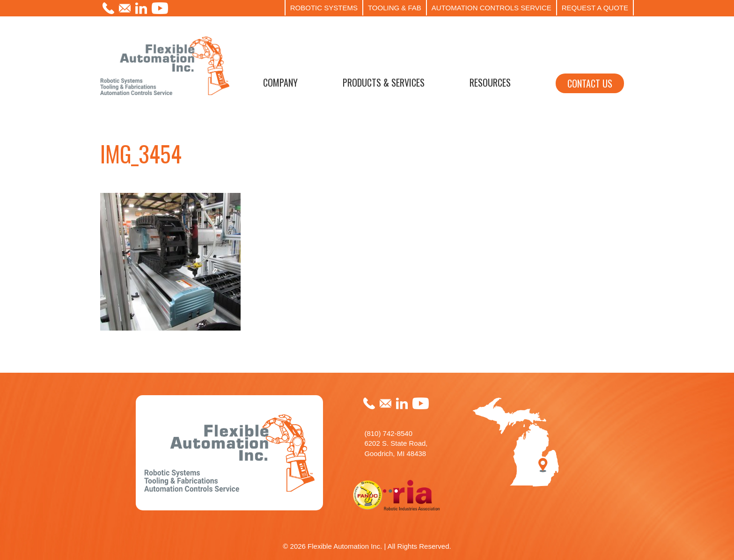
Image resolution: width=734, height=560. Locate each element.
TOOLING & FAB (395, 8)
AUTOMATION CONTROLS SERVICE (492, 8)
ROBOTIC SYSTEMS (324, 8)
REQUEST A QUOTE (595, 8)
